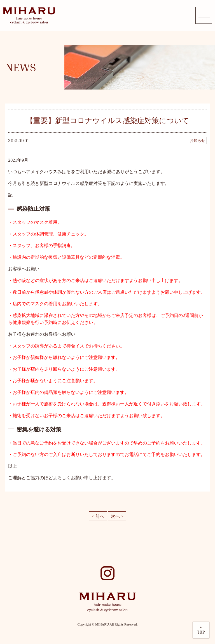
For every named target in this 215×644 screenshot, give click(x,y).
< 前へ (98, 516)
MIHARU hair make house (29, 15)
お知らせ (197, 141)
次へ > (117, 516)
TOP (201, 632)
